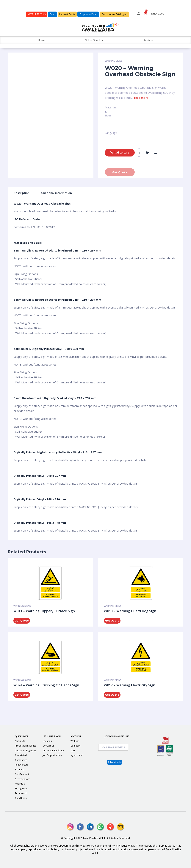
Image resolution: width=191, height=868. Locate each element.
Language (107, 133)
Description (22, 193)
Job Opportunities (52, 755)
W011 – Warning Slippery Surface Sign (44, 611)
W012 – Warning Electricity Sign (130, 685)
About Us (20, 741)
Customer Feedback (53, 751)
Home (42, 40)
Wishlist (75, 741)
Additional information (56, 193)
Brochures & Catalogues (114, 14)
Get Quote (120, 172)
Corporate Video (88, 14)
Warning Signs (114, 61)
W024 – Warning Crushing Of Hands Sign (46, 685)
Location (47, 741)
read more (141, 98)
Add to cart (120, 153)
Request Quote (67, 14)
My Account (77, 755)
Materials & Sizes (108, 109)
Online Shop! (94, 40)
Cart (73, 751)
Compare (76, 746)
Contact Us (48, 746)
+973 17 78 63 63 (36, 14)
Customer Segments (26, 751)
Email (53, 14)
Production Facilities (26, 746)
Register (148, 40)
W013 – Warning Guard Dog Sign (130, 611)
